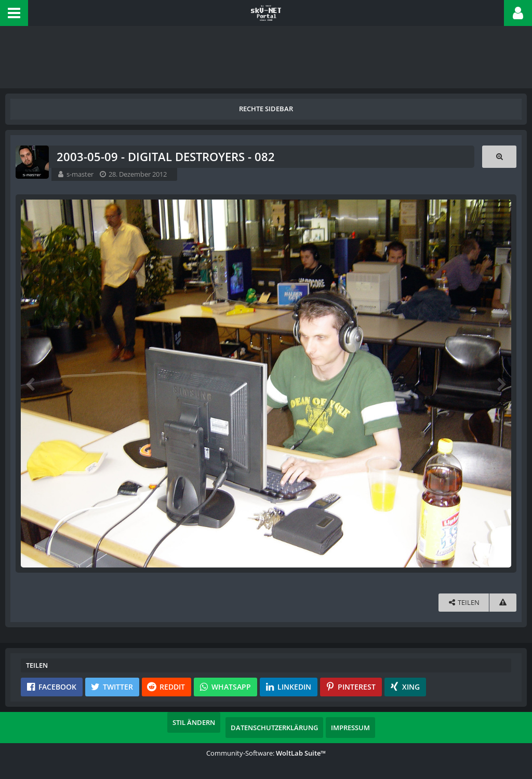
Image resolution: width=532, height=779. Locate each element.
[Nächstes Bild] (501, 384)
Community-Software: (266, 753)
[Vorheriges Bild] (31, 384)
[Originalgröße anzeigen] (499, 157)
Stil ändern (194, 722)
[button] (14, 13)
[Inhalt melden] (503, 603)
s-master (80, 174)
